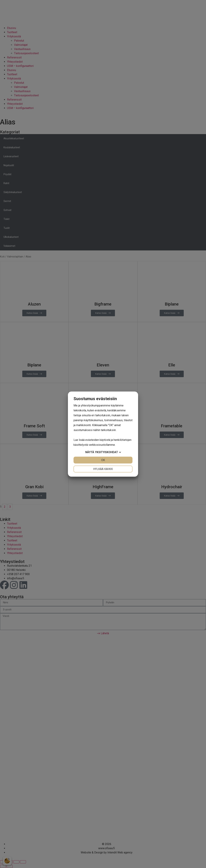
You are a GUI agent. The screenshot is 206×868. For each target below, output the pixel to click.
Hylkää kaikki (103, 469)
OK (103, 460)
